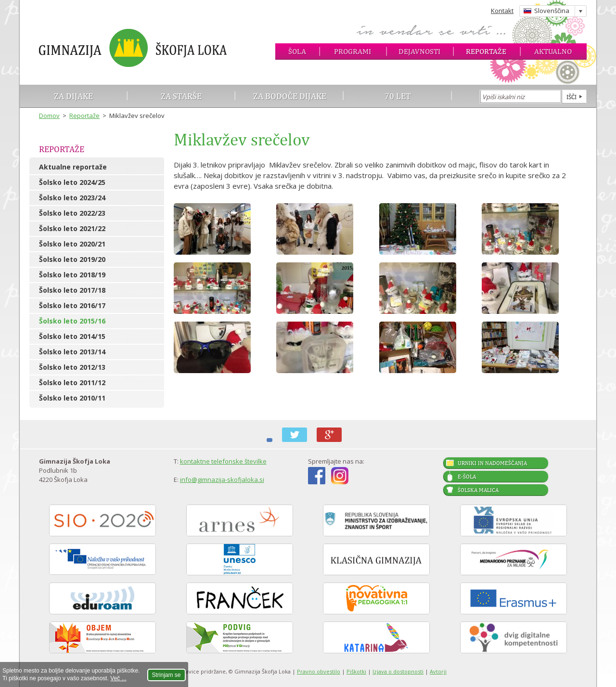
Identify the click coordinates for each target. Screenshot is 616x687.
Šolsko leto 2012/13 (72, 367)
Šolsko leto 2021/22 (72, 228)
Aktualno (553, 51)
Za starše (181, 96)
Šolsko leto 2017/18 (72, 290)
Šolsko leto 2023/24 (72, 198)
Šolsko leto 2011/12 (72, 382)
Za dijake (73, 96)
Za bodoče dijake (290, 96)
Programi (353, 51)
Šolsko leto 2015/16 (72, 321)
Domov (49, 116)
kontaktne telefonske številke (223, 461)
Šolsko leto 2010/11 (72, 398)
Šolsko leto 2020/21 (72, 244)
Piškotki (356, 671)
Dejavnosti (419, 51)
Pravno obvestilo (319, 671)
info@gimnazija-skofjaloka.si (222, 480)
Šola (297, 51)
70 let (398, 96)
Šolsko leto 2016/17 (72, 305)
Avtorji (438, 671)
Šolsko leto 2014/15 (72, 336)
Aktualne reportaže (73, 167)
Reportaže (486, 51)
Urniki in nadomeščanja (492, 463)
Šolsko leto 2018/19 (72, 275)
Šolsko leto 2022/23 (72, 213)
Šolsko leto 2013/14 (72, 352)
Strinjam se (167, 675)
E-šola (467, 477)
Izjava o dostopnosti (398, 671)
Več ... (118, 678)
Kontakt (502, 11)
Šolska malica (478, 490)
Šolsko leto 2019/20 (72, 259)
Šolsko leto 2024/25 (72, 182)
